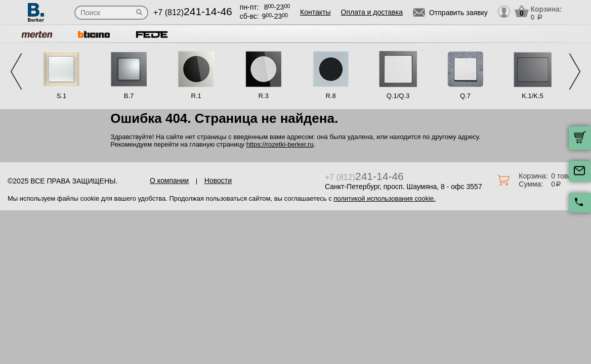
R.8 (330, 96)
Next (575, 72)
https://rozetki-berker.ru (280, 144)
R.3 (263, 96)
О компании (169, 180)
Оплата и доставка (372, 12)
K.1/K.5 (533, 96)
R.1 (196, 96)
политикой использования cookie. (384, 198)
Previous (16, 72)
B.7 (129, 96)
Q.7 (465, 96)
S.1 (62, 96)
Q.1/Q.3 (398, 96)
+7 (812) (193, 12)
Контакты (315, 12)
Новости (218, 180)
